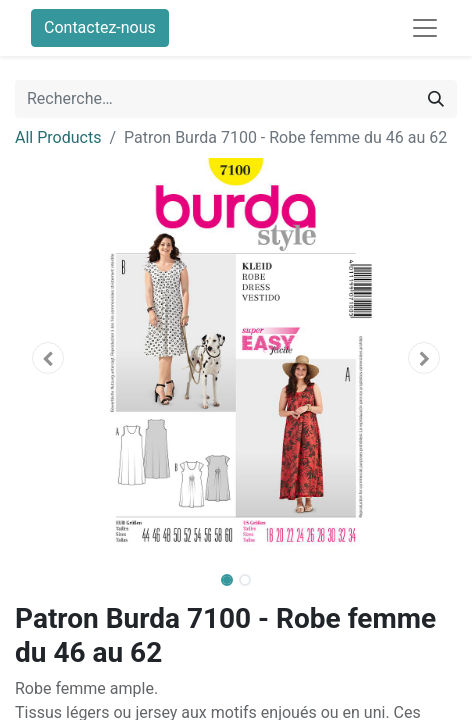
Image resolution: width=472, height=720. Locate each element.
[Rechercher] (436, 99)
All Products (58, 137)
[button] (48, 358)
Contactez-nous (100, 27)
